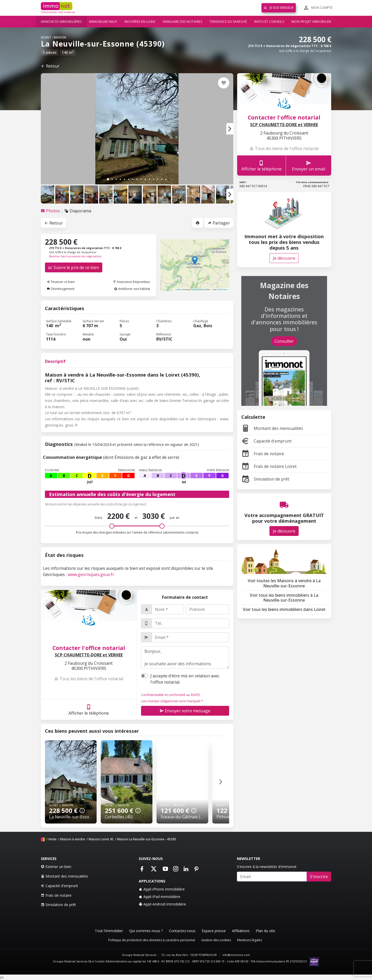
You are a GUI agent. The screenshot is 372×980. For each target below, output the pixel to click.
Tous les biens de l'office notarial (89, 679)
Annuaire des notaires (183, 22)
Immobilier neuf (103, 22)
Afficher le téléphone (89, 710)
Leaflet (178, 290)
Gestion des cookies (216, 940)
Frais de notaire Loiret (269, 466)
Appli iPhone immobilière (162, 889)
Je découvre (284, 258)
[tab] (51, 211)
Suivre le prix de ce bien (74, 267)
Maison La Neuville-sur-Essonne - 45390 (146, 839)
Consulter (284, 341)
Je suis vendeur (279, 8)
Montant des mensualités (272, 428)
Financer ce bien (61, 282)
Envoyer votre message (185, 711)
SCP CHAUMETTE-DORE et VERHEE (89, 655)
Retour (50, 66)
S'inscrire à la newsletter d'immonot (267, 867)
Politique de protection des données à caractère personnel (152, 940)
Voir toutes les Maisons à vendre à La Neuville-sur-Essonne (284, 583)
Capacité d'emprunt (266, 441)
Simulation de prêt (265, 479)
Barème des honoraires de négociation (75, 256)
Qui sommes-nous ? (146, 931)
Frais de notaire (263, 454)
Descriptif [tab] (55, 361)
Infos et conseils (269, 22)
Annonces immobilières (61, 22)
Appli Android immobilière (162, 904)
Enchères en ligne (140, 22)
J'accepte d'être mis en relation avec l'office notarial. (185, 679)
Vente (52, 839)
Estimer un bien (56, 867)
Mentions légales (250, 940)
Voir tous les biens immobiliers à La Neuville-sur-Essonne (284, 598)
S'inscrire (319, 877)
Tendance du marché (228, 22)
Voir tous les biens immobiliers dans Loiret (284, 609)
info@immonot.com (236, 955)
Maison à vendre (73, 839)
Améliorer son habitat (132, 289)
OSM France (223, 290)
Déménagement (61, 289)
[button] (230, 129)
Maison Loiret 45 (101, 839)
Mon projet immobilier (311, 22)
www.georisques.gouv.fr (91, 574)
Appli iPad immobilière (160, 897)
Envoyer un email (309, 166)
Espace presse (214, 931)
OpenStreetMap (199, 290)
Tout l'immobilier (109, 931)
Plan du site (265, 931)
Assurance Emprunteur (131, 282)
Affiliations (241, 931)
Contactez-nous (182, 931)
